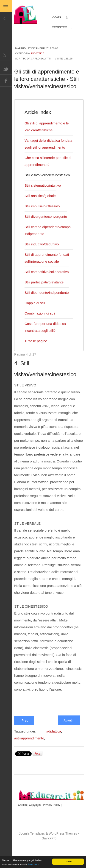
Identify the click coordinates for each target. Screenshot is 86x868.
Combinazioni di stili (40, 328)
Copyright (38, 826)
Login (61, 17)
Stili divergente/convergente (47, 231)
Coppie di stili (35, 317)
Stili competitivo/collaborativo (48, 286)
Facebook (6, 81)
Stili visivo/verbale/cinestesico (48, 189)
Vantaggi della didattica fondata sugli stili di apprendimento (43, 155)
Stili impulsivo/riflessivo (43, 221)
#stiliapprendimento (31, 759)
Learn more (33, 864)
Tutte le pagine (37, 355)
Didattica (37, 53)
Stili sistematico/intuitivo (44, 200)
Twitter (6, 69)
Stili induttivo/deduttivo (43, 259)
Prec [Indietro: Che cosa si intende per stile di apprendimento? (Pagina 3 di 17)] (24, 742)
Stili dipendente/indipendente (48, 307)
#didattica (56, 753)
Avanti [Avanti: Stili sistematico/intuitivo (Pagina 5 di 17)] (68, 741)
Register (63, 28)
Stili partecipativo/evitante (45, 297)
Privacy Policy (56, 826)
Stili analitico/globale (40, 210)
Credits (24, 826)
